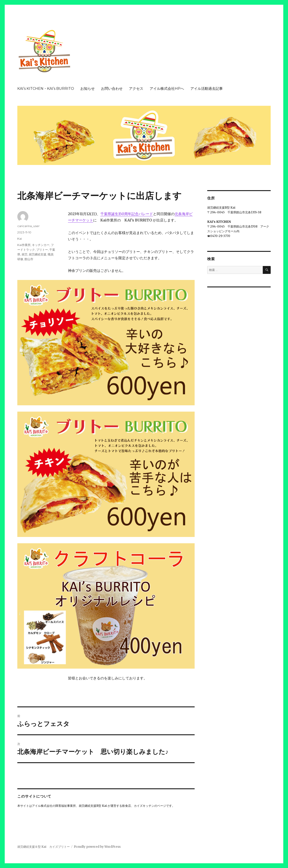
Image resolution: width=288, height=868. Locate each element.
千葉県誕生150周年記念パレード (127, 214)
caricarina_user (28, 226)
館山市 (29, 259)
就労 (25, 254)
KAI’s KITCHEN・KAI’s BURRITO (46, 89)
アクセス (136, 89)
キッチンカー (41, 245)
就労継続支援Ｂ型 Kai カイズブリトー (44, 847)
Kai (20, 239)
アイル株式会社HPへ (167, 89)
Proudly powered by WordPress (97, 847)
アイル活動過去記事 (207, 89)
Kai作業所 (24, 245)
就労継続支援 (38, 254)
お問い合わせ (112, 89)
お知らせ (88, 89)
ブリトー (42, 250)
